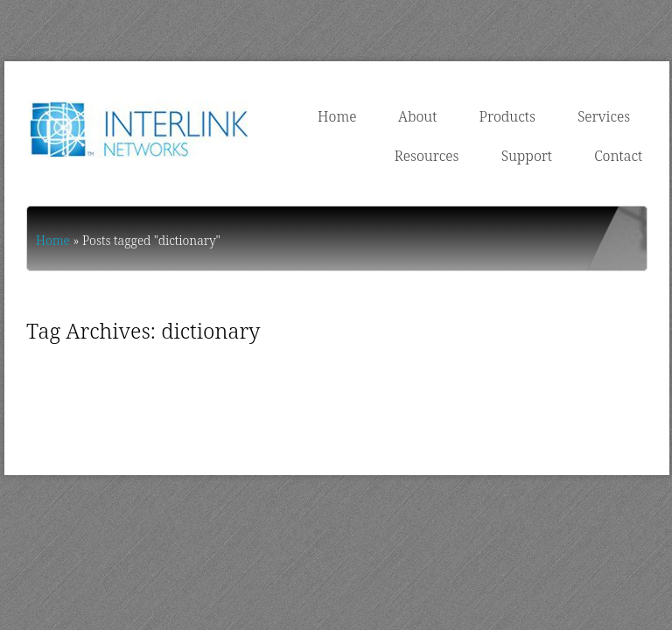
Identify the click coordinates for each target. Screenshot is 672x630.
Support (527, 156)
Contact (618, 156)
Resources (427, 156)
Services (604, 116)
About (417, 116)
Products (507, 116)
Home (337, 116)
